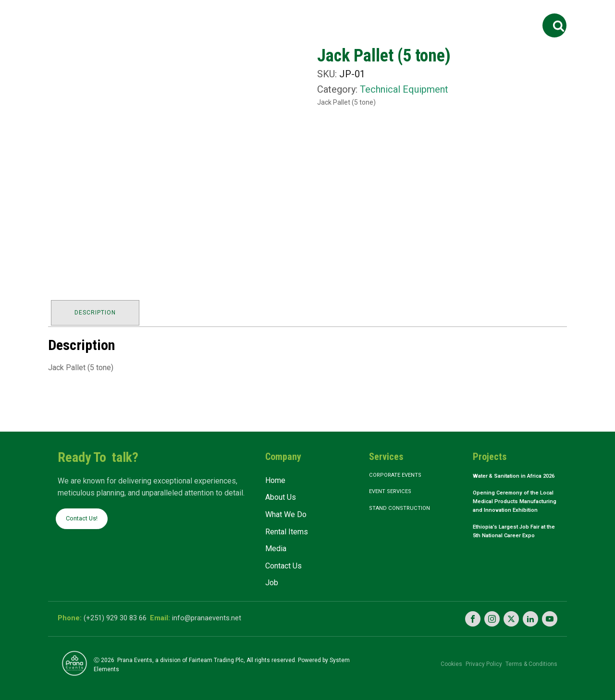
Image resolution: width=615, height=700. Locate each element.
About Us (201, 16)
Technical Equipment (404, 89)
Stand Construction (406, 509)
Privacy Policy (476, 659)
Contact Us (430, 16)
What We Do (256, 16)
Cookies (435, 659)
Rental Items (324, 16)
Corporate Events (402, 473)
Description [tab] (97, 311)
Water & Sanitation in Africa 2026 (506, 479)
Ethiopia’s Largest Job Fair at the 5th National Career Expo (515, 555)
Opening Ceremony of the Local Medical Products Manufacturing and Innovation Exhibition (513, 515)
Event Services (396, 491)
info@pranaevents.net (225, 615)
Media (375, 16)
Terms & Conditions (531, 659)
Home (156, 16)
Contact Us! (85, 516)
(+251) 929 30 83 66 (119, 615)
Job (474, 16)
